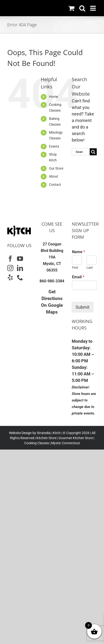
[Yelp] (10, 277)
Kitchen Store (46, 438)
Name (79, 252)
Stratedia (44, 433)
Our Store (56, 168)
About (54, 176)
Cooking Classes (37, 443)
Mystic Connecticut (66, 443)
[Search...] (81, 152)
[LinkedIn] (20, 268)
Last (90, 268)
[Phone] (20, 277)
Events (54, 146)
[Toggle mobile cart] (71, 8)
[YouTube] (20, 259)
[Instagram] (10, 268)
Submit (83, 307)
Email (78, 277)
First (75, 268)
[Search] (93, 152)
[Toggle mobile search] (82, 8)
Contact (55, 185)
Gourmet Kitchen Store (76, 438)
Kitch (57, 433)
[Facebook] (10, 259)
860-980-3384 (52, 281)
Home (53, 97)
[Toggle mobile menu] (93, 8)
